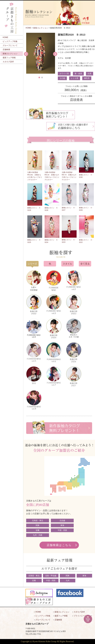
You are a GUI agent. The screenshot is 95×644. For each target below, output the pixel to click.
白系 (90, 74)
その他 (62, 78)
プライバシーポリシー (83, 616)
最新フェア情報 (9, 58)
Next (55, 54)
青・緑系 (78, 74)
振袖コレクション (10, 54)
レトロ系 (75, 78)
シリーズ (32, 264)
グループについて (10, 45)
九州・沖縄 (38, 535)
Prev (26, 54)
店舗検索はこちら (59, 545)
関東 (38, 525)
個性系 (87, 78)
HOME (5, 37)
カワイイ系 (64, 74)
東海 (62, 525)
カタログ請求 (8, 62)
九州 (68, 580)
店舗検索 (6, 50)
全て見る (85, 264)
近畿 (38, 530)
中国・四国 (62, 530)
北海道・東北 (38, 520)
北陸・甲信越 (51, 576)
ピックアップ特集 (10, 41)
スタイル (67, 264)
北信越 (62, 520)
